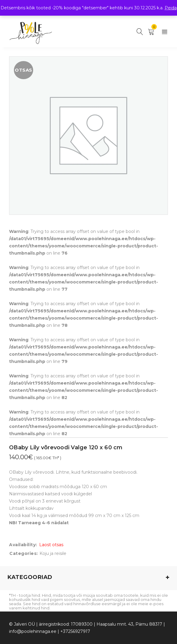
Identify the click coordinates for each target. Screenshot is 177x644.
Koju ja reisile (53, 553)
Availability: (23, 545)
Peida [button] (171, 8)
